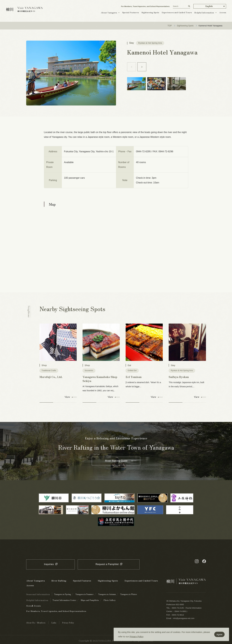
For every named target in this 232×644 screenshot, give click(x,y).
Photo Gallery (110, 600)
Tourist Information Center (64, 600)
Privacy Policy (136, 637)
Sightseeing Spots (150, 12)
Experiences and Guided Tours (177, 12)
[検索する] (189, 6)
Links (54, 623)
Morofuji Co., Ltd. (51, 377)
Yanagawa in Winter (129, 594)
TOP (170, 26)
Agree (219, 634)
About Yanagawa (109, 13)
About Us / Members (36, 623)
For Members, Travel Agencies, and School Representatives (145, 6)
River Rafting (59, 581)
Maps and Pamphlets (90, 600)
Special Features (130, 12)
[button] (210, 6)
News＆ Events (33, 606)
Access (223, 12)
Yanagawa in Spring (63, 594)
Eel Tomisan (134, 377)
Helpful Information (204, 13)
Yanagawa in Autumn (107, 594)
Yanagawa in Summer (84, 594)
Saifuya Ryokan (179, 377)
